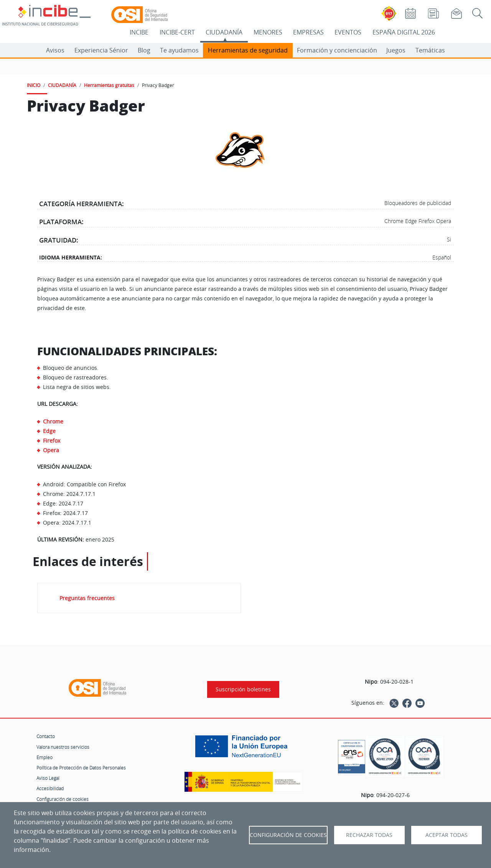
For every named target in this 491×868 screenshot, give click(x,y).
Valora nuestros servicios (63, 747)
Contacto (46, 736)
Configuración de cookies (63, 799)
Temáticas (430, 50)
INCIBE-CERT (177, 32)
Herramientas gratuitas (109, 85)
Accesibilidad (50, 788)
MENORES (268, 32)
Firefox (52, 441)
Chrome (53, 421)
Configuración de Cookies (288, 835)
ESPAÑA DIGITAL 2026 (404, 32)
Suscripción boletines (243, 689)
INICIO (34, 85)
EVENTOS (348, 32)
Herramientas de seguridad (248, 50)
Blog (144, 50)
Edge (49, 431)
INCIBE (139, 32)
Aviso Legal (48, 778)
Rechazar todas (369, 835)
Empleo (44, 757)
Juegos (396, 50)
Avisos (55, 50)
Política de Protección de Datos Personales (81, 768)
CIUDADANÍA (224, 32)
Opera (51, 450)
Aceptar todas (447, 835)
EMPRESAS (308, 32)
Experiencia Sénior (101, 50)
